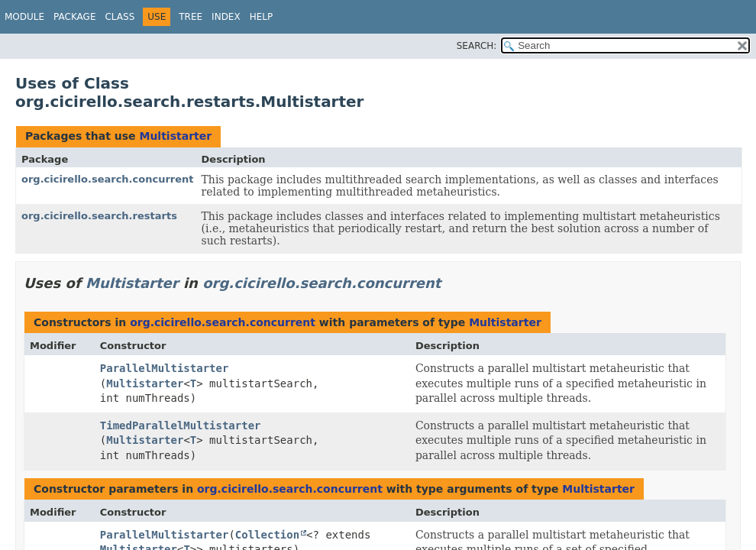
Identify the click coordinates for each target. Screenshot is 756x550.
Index (226, 17)
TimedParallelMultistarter (181, 425)
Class (120, 17)
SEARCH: (477, 46)
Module (24, 17)
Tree (191, 17)
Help (262, 17)
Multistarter (175, 136)
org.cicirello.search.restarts (99, 216)
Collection (267, 535)
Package (74, 17)
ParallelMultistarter (165, 368)
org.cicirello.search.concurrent (108, 179)
